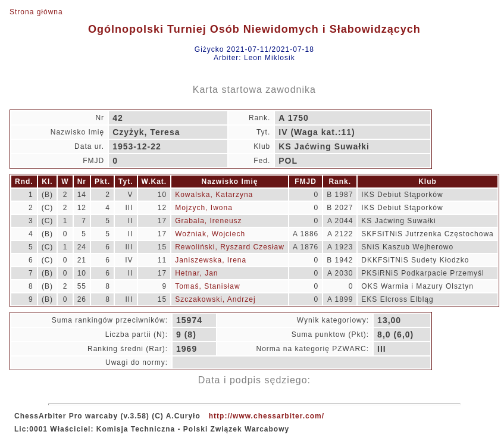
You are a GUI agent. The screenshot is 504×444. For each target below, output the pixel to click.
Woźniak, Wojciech (210, 234)
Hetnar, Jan (196, 273)
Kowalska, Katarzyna (214, 195)
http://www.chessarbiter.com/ (267, 416)
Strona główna (36, 12)
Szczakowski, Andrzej (215, 299)
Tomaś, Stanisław (207, 286)
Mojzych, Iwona (204, 208)
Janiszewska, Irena (211, 260)
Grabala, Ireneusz (208, 221)
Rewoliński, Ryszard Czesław (230, 247)
